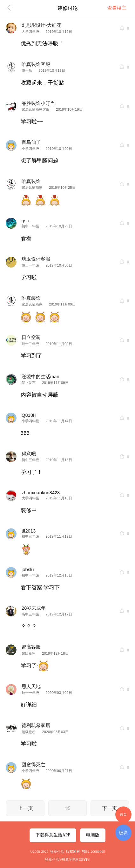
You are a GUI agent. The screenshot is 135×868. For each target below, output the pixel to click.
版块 (123, 833)
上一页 (25, 808)
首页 (123, 814)
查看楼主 (117, 8)
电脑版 (93, 835)
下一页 (110, 808)
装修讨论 (68, 8)
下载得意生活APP (53, 835)
